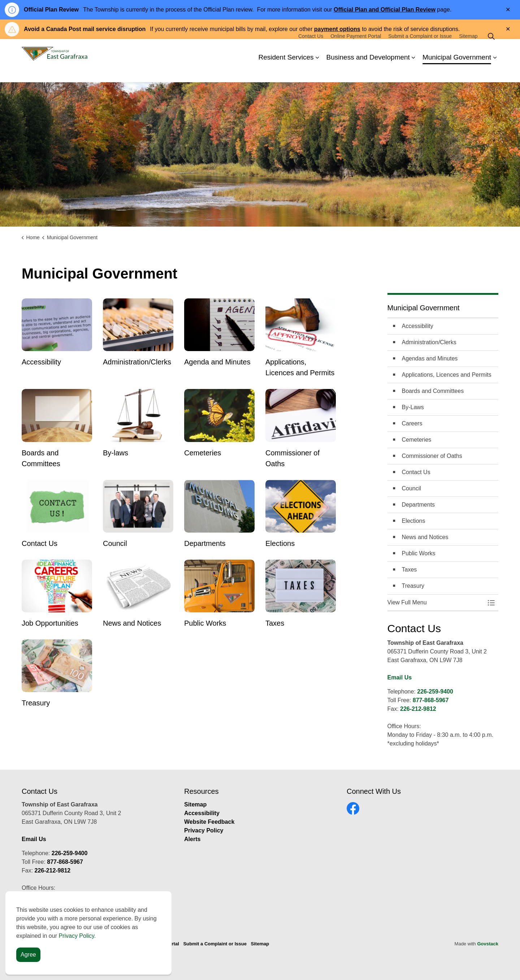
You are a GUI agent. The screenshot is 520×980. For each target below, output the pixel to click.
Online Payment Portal (356, 50)
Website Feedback (209, 822)
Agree (28, 955)
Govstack (488, 944)
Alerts (192, 839)
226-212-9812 (418, 709)
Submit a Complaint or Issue (420, 50)
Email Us (400, 677)
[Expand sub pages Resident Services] (317, 71)
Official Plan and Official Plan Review (385, 10)
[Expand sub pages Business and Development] (413, 71)
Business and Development (368, 71)
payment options (337, 29)
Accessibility (202, 813)
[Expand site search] (491, 50)
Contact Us (311, 50)
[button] (436, 603)
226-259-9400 (435, 692)
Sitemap (468, 50)
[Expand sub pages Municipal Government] (495, 71)
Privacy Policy (204, 830)
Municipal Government (457, 71)
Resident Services (286, 71)
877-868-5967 (431, 700)
